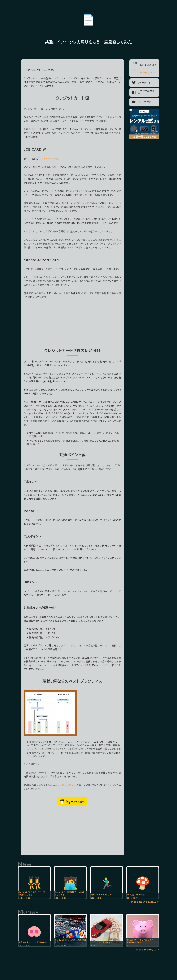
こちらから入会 (63, 785)
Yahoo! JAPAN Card (41, 260)
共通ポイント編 (72, 455)
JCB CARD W (35, 149)
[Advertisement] (72, 322)
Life (154, 73)
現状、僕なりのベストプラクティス (73, 681)
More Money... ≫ (148, 950)
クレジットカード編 (73, 98)
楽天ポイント (32, 536)
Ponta (29, 511)
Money (145, 73)
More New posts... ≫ (145, 902)
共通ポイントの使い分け (40, 608)
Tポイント (30, 482)
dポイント (30, 582)
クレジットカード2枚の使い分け (73, 351)
